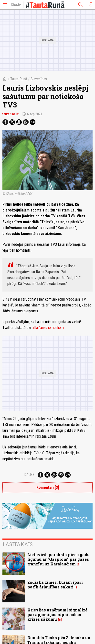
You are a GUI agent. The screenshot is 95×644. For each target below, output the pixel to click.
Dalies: (30, 475)
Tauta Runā (19, 79)
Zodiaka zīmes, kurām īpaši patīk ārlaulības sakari (55, 585)
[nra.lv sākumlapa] (16, 5)
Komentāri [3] (48, 487)
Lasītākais (18, 544)
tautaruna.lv (11, 114)
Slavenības (39, 79)
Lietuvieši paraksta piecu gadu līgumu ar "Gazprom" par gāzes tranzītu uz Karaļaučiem (58, 559)
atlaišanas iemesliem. (48, 328)
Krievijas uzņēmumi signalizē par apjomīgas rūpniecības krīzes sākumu (57, 615)
